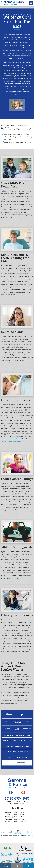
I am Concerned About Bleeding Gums (17, 726)
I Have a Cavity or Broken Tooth (17, 733)
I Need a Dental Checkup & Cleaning (17, 719)
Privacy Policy (17, 831)
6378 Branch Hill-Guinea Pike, (17, 800)
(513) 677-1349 (17, 796)
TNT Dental (29, 833)
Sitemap (29, 829)
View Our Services (17, 760)
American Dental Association (11, 439)
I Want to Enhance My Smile (17, 744)
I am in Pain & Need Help (17, 755)
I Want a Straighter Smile (17, 749)
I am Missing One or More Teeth (17, 738)
